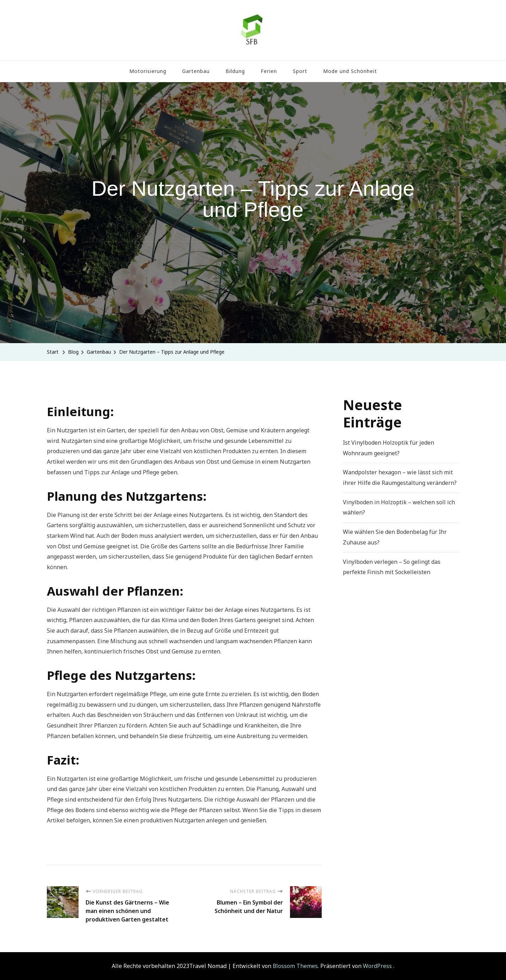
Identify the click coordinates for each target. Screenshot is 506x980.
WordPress (377, 966)
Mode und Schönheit (350, 71)
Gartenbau (196, 71)
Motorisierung (148, 71)
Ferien (269, 71)
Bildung (235, 71)
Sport (300, 71)
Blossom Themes (295, 966)
